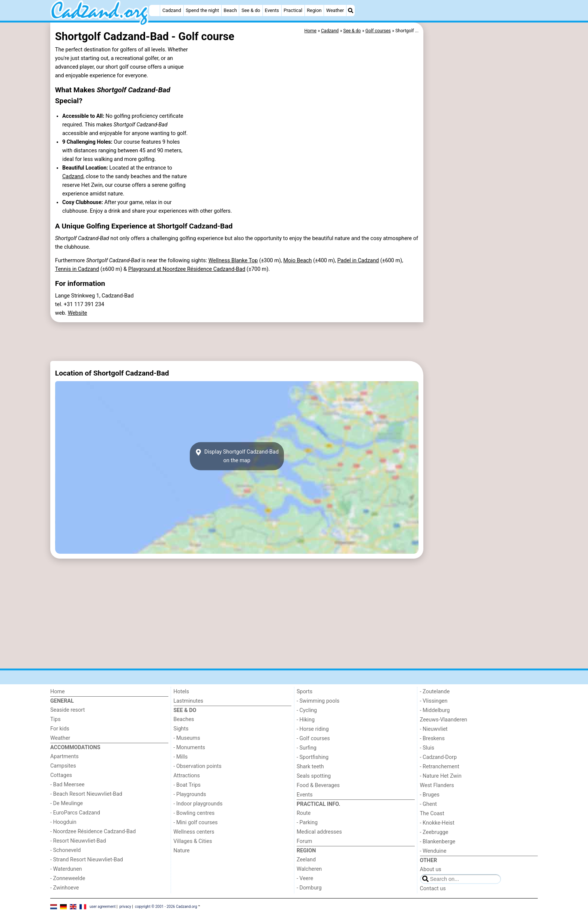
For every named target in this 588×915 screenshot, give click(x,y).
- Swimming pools (318, 701)
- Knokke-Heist (437, 823)
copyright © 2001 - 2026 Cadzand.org (166, 907)
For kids (60, 729)
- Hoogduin (63, 822)
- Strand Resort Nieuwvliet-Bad (87, 860)
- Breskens (432, 738)
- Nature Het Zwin (441, 776)
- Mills (181, 757)
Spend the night (202, 10)
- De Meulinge (67, 803)
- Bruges (430, 795)
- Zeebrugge (434, 832)
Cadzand (172, 10)
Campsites (63, 766)
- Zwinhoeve (64, 888)
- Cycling (307, 710)
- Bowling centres (194, 813)
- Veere (305, 878)
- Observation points (198, 766)
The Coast (432, 814)
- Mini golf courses (196, 823)
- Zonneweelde (68, 878)
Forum (304, 841)
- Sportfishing (313, 757)
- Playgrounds (190, 794)
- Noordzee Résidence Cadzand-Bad (93, 832)
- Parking (307, 823)
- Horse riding (313, 729)
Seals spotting (314, 776)
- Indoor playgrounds (198, 804)
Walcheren (309, 869)
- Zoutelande (435, 692)
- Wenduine (433, 851)
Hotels (181, 692)
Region (314, 10)
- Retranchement (440, 767)
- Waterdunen (66, 869)
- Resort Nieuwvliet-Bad (78, 841)
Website (78, 313)
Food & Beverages (318, 785)
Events (272, 10)
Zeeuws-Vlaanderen (444, 720)
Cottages (61, 775)
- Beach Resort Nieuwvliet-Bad (86, 794)
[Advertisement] (481, 195)
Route (304, 813)
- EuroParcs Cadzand (75, 813)
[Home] (154, 11)
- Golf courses (313, 738)
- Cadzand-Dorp (438, 757)
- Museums (187, 738)
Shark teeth (310, 767)
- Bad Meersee (67, 785)
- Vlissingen (434, 701)
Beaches (184, 719)
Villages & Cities (193, 841)
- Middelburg (435, 710)
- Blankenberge (438, 842)
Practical (293, 10)
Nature (182, 851)
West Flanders (437, 785)
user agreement (103, 907)
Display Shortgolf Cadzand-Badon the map (237, 456)
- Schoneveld (65, 850)
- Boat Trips (187, 785)
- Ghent (429, 804)
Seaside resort (67, 710)
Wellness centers (194, 832)
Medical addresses (319, 832)
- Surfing (307, 748)
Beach (230, 10)
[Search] (351, 11)
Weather (335, 10)
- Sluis (427, 748)
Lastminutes (188, 701)
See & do (251, 10)
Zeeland (306, 860)
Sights (181, 729)
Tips (55, 719)
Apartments (64, 756)
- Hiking (306, 720)
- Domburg (309, 888)
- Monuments (190, 747)
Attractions (187, 776)
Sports (304, 692)
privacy (125, 907)
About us (431, 869)
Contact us (433, 889)
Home (58, 692)
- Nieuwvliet (434, 729)
